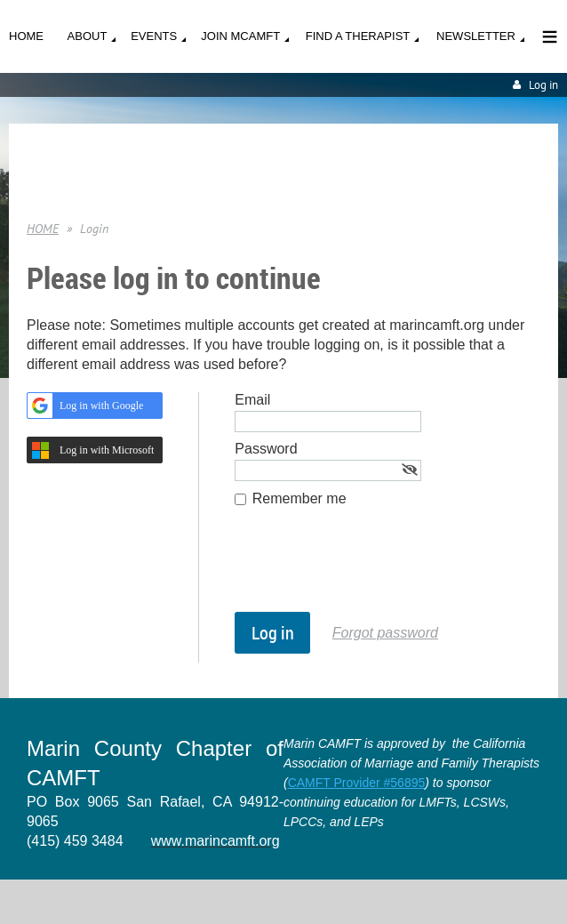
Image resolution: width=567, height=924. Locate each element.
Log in (543, 85)
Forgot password (385, 633)
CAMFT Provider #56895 (357, 783)
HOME (43, 229)
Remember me (299, 498)
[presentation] (370, 568)
